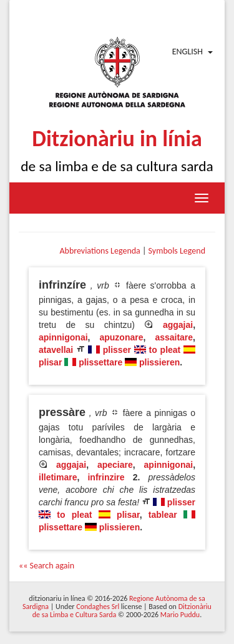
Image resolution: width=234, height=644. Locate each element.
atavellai (56, 350)
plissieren (159, 362)
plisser (117, 350)
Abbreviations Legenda (100, 251)
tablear (163, 515)
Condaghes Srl (98, 607)
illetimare (58, 477)
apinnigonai (63, 337)
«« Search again (46, 566)
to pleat (165, 350)
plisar (50, 362)
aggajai (178, 325)
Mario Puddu (180, 615)
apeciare (115, 465)
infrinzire (106, 477)
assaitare (174, 337)
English (188, 52)
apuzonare (121, 337)
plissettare (100, 362)
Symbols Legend (177, 251)
